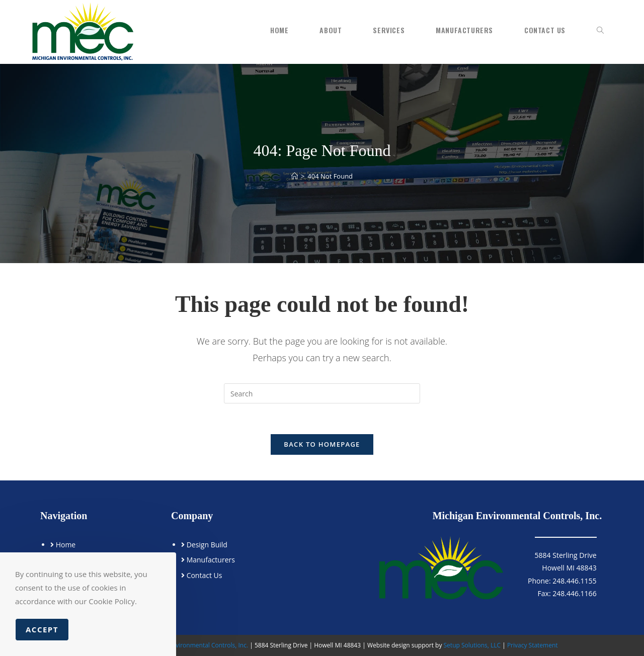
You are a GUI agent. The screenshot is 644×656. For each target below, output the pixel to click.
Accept (42, 629)
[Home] (295, 176)
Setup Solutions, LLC (472, 645)
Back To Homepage (322, 444)
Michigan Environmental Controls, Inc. (196, 645)
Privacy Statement (533, 645)
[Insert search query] (322, 393)
